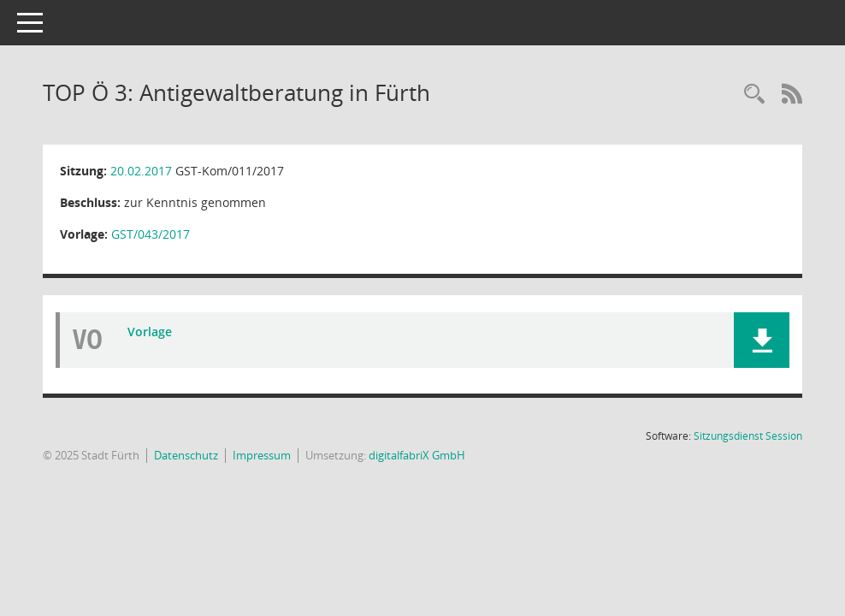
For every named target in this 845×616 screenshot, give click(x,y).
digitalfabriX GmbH (417, 455)
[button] (762, 340)
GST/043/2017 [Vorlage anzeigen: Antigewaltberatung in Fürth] (151, 234)
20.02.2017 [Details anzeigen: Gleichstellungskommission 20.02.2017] (141, 171)
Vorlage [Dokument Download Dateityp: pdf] (150, 332)
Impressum (262, 455)
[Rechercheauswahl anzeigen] (754, 95)
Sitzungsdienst (748, 436)
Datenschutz (186, 455)
